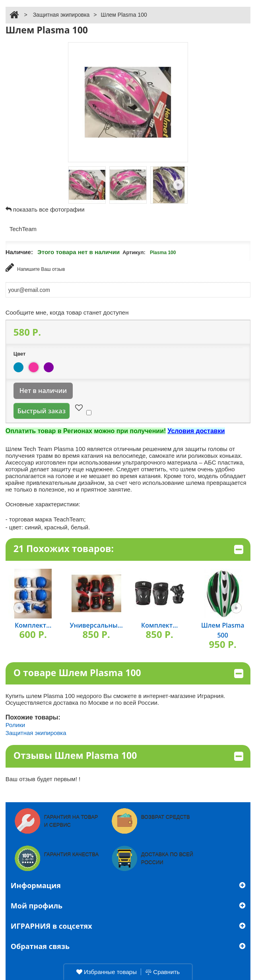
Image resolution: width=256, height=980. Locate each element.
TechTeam (23, 229)
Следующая (178, 185)
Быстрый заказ (42, 411)
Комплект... (33, 625)
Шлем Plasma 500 (223, 630)
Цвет (20, 354)
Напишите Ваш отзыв (35, 267)
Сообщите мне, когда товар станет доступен (67, 312)
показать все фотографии (49, 209)
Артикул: (134, 252)
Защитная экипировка (61, 15)
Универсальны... (96, 625)
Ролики (15, 725)
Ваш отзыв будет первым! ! (43, 779)
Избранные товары (107, 972)
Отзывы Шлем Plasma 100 (129, 756)
